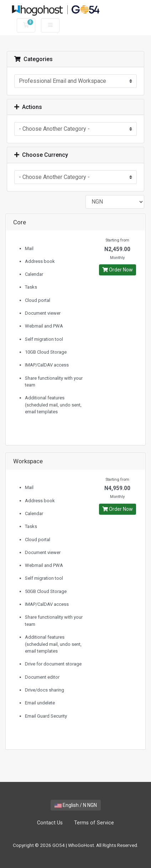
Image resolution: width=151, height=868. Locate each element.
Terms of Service (94, 823)
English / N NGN (76, 805)
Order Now (118, 270)
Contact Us (50, 823)
